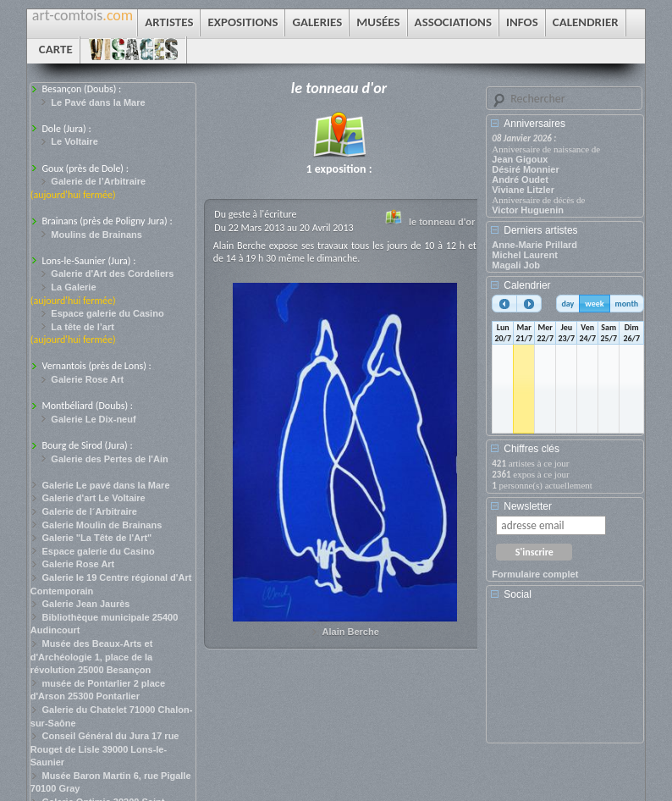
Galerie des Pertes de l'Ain (109, 459)
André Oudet (520, 180)
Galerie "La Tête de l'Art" (96, 538)
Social (518, 594)
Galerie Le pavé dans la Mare (105, 485)
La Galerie (73, 287)
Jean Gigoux (520, 159)
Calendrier (527, 285)
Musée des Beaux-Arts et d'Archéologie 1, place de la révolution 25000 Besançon (92, 657)
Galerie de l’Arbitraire (98, 181)
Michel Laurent (525, 255)
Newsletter (528, 506)
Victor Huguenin (528, 210)
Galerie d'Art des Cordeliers (112, 273)
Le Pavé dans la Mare (98, 102)
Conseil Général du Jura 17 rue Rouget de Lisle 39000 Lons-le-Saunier (105, 749)
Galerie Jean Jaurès (85, 604)
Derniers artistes (540, 230)
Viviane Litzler (523, 190)
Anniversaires (534, 124)
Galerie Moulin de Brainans (102, 525)
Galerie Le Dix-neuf (93, 419)
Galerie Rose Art (87, 379)
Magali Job (516, 265)
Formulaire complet (535, 574)
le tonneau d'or (442, 222)
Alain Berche (351, 632)
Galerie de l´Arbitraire (89, 511)
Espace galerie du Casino (107, 313)
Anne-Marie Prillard (534, 245)
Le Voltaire (74, 141)
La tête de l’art (83, 327)
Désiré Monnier (525, 169)
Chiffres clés (532, 449)
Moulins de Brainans (96, 235)
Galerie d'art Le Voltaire (93, 498)
